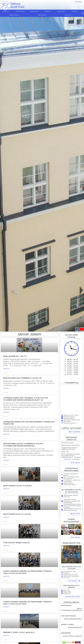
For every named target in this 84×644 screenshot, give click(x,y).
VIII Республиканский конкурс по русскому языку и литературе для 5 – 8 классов (71, 456)
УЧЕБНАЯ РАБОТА (15, 15)
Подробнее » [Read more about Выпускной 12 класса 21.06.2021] (7, 489)
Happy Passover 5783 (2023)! (70, 445)
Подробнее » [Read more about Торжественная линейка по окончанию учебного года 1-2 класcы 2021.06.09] (7, 607)
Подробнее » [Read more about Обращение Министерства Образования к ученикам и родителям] (7, 434)
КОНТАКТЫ (69, 15)
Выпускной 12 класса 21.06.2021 (18, 486)
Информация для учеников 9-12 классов (22, 378)
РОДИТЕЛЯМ (62, 11)
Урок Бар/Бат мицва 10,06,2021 (16, 543)
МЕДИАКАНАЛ (34, 11)
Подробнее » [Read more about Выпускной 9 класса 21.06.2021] (7, 517)
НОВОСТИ (7, 11)
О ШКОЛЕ (75, 11)
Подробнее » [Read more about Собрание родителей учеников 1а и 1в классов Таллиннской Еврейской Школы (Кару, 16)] (7, 412)
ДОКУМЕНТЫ (43, 15)
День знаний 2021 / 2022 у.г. (15, 356)
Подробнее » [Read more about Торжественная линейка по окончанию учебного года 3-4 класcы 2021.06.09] (7, 576)
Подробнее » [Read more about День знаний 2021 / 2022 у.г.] (7, 369)
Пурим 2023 (65, 452)
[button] (83, 13)
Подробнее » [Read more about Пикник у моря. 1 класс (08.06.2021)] (7, 635)
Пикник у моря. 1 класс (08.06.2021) (19, 632)
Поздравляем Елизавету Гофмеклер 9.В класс (69, 448)
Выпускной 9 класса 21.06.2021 (17, 514)
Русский (79, 2)
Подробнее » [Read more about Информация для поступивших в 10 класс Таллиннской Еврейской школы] (7, 460)
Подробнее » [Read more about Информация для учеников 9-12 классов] (7, 388)
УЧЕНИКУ (48, 11)
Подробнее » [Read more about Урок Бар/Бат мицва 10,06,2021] (7, 546)
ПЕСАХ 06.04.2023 (67, 443)
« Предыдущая (67, 459)
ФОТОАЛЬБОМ (20, 11)
